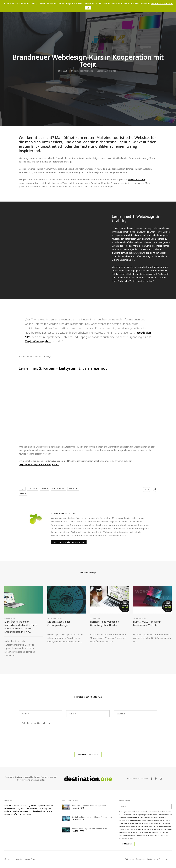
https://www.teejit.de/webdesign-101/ (39, 464)
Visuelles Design (112, 71)
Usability (101, 71)
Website (23, 494)
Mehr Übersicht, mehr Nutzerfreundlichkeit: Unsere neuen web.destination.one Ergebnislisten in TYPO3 (21, 627)
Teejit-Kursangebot (38, 341)
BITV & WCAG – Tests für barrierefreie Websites (147, 623)
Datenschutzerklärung (126, 838)
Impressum (141, 859)
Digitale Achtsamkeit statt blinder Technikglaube (93, 817)
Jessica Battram (136, 180)
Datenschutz (130, 859)
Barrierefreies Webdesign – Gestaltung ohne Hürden (106, 623)
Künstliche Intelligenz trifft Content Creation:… (91, 829)
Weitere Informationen (162, 3)
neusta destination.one (83, 71)
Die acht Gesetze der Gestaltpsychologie (59, 623)
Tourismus (33, 489)
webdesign (73, 489)
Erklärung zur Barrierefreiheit (159, 859)
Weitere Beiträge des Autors (69, 542)
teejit (22, 489)
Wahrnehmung (58, 489)
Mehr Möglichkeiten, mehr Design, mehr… (90, 806)
